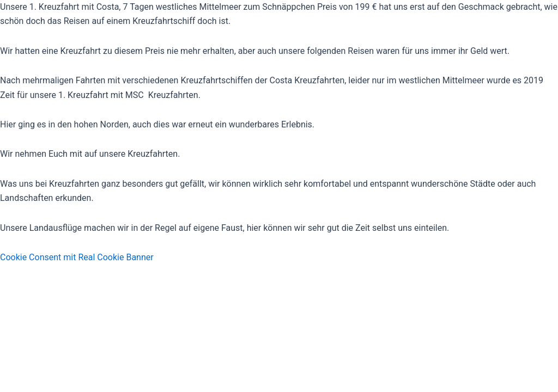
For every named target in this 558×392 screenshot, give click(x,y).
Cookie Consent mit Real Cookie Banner (77, 257)
